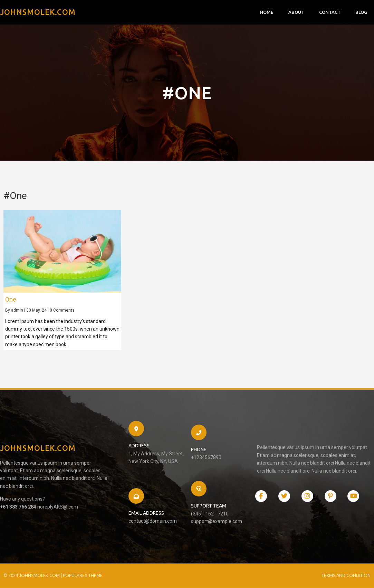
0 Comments (62, 311)
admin (17, 311)
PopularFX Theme (83, 576)
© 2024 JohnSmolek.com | (33, 576)
